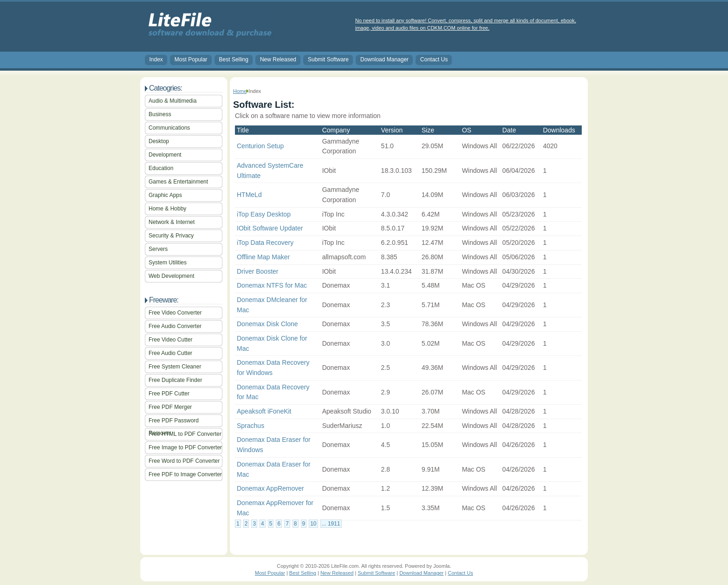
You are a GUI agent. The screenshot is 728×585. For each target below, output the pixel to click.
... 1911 (331, 524)
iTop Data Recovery (265, 243)
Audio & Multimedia (172, 101)
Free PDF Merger (170, 407)
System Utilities (168, 263)
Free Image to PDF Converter (185, 447)
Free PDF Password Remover (174, 422)
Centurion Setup (260, 146)
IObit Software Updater (270, 228)
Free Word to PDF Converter (184, 461)
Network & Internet (172, 222)
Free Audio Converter (175, 326)
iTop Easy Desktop (264, 214)
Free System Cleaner (175, 367)
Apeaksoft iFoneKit (264, 411)
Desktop (159, 141)
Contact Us (434, 59)
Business (160, 114)
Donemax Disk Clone (267, 324)
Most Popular (191, 59)
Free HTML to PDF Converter (185, 434)
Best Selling (234, 59)
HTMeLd (249, 195)
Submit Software (328, 59)
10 (313, 524)
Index (156, 59)
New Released (278, 59)
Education (161, 168)
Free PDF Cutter (169, 394)
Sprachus (250, 426)
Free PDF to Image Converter (185, 474)
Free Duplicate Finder (175, 380)
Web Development (172, 276)
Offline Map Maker (263, 257)
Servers (158, 249)
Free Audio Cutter (170, 353)
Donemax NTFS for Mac (272, 285)
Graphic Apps (165, 195)
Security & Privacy (171, 236)
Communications (169, 128)
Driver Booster (257, 271)
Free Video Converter (175, 313)
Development (165, 155)
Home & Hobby (167, 209)
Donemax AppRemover (270, 488)
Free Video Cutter (171, 340)
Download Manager (384, 59)
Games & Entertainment (178, 182)
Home (240, 91)
